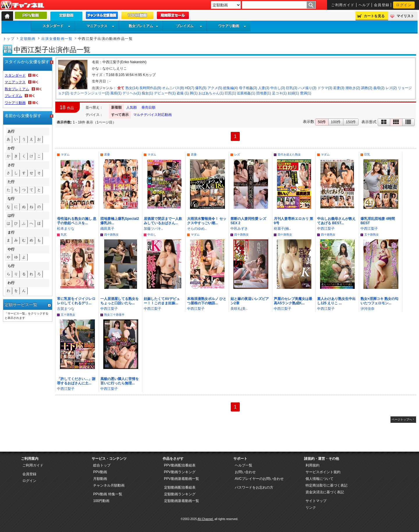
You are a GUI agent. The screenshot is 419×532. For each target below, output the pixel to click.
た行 (11, 182)
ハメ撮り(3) (307, 88)
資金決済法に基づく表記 (325, 492)
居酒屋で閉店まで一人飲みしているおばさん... (163, 221)
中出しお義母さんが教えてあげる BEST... (336, 221)
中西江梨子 (326, 229)
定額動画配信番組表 (180, 487)
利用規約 (313, 465)
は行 (11, 215)
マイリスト (405, 16)
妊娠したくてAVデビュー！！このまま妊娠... (162, 301)
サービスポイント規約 (323, 472)
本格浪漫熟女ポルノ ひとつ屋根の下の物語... (207, 301)
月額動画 (100, 479)
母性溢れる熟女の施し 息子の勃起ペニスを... (77, 221)
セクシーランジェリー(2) (90, 93)
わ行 (11, 283)
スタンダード (56, 26)
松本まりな (66, 229)
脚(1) (194, 93)
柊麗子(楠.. (282, 229)
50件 (322, 122)
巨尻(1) (230, 93)
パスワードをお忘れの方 (254, 487)
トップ (9, 39)
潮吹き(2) (353, 88)
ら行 (11, 266)
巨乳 (367, 154)
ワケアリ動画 (232, 26)
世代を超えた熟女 (289, 154)
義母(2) (379, 88)
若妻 (107, 154)
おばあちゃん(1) (211, 93)
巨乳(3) (292, 88)
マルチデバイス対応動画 (152, 115)
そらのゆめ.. (197, 229)
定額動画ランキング (180, 494)
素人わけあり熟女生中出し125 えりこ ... (336, 301)
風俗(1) (116, 93)
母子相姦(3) (248, 88)
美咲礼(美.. (239, 309)
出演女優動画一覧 (57, 39)
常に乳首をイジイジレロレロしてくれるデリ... (76, 301)
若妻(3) (339, 88)
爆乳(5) (201, 88)
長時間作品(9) (150, 88)
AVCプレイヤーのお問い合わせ (259, 479)
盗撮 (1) (183, 93)
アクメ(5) (215, 88)
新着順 (116, 107)
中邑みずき (239, 229)
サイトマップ (316, 501)
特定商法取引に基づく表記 (326, 485)
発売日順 (148, 107)
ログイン (404, 5)
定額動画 (28, 39)
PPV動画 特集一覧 (108, 494)
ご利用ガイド (343, 5)
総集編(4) (231, 88)
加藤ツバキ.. (153, 229)
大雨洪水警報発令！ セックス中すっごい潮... (207, 221)
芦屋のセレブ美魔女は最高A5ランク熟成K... (293, 301)
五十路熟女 (372, 235)
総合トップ (102, 465)
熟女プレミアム (143, 26)
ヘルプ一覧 (244, 465)
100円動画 (101, 501)
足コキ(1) (279, 93)
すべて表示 (120, 115)
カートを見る (374, 16)
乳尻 (64, 235)
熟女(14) (132, 88)
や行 (11, 249)
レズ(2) (391, 88)
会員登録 (382, 5)
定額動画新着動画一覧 (182, 501)
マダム (65, 154)
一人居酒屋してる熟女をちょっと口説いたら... (120, 301)
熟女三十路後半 (114, 315)
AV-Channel (22, 5)
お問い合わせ (245, 472)
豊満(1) (306, 93)
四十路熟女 (111, 235)
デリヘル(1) (132, 93)
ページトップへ (402, 419)
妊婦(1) (293, 93)
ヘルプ (364, 5)
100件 (336, 122)
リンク (311, 508)
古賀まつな (66, 309)
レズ (237, 154)
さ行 (11, 165)
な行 (11, 199)
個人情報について (319, 479)
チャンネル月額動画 (109, 485)
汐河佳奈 (367, 309)
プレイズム (189, 26)
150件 (351, 122)
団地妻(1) (264, 93)
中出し (152, 235)
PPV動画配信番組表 (180, 465)
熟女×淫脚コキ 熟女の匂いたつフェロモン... (379, 301)
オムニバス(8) (173, 88)
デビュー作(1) (165, 93)
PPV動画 (100, 472)
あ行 (11, 131)
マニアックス (100, 26)
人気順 (132, 107)
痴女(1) (147, 93)
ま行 (11, 232)
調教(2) (367, 88)
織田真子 (107, 229)
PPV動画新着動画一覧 (182, 479)
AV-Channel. (206, 519)
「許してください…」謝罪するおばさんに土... (76, 381)
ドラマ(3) (325, 88)
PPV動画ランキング (180, 472)
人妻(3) (264, 88)
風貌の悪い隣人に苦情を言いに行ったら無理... (120, 381)
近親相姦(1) (246, 93)
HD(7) (189, 88)
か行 (11, 148)
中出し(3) (278, 88)
